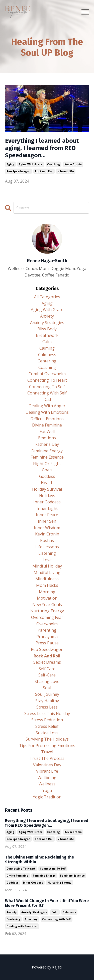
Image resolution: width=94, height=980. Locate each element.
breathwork (47, 335)
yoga (47, 790)
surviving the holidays (47, 739)
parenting (47, 630)
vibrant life (66, 171)
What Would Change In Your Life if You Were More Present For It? (47, 903)
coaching (54, 164)
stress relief (47, 726)
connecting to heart (47, 380)
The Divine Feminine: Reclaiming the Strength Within (39, 860)
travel (47, 752)
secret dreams (47, 662)
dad (47, 399)
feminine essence (47, 457)
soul (47, 688)
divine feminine (47, 425)
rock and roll (44, 171)
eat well (47, 432)
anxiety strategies (47, 323)
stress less (47, 707)
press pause (47, 643)
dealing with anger (47, 406)
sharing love (47, 681)
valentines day (47, 765)
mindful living (47, 573)
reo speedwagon (18, 171)
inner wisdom (47, 528)
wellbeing (47, 778)
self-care (47, 675)
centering (47, 361)
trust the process (47, 758)
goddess (47, 476)
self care (47, 669)
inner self (47, 521)
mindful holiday (47, 566)
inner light (47, 508)
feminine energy (47, 451)
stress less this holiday (47, 714)
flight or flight (47, 464)
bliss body (47, 329)
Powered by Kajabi (47, 967)
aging (10, 164)
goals (47, 470)
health (47, 483)
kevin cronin (73, 164)
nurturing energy (47, 611)
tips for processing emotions (47, 746)
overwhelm (47, 624)
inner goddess (47, 502)
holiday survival (47, 489)
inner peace (47, 515)
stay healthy (47, 701)
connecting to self (47, 387)
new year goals (47, 605)
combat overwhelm (47, 374)
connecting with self (47, 393)
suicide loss (47, 733)
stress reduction (47, 720)
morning (47, 592)
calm (47, 342)
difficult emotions (47, 419)
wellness (47, 784)
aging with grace (31, 164)
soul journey (47, 694)
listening (47, 553)
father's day (47, 444)
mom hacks (47, 585)
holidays (47, 496)
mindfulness (47, 579)
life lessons (47, 547)
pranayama (47, 637)
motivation (47, 598)
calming (47, 348)
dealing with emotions (47, 412)
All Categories (47, 297)
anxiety (47, 316)
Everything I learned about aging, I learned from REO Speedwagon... (42, 148)
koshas (47, 540)
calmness (47, 355)
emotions (47, 438)
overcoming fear (47, 617)
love (47, 560)
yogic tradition (47, 797)
